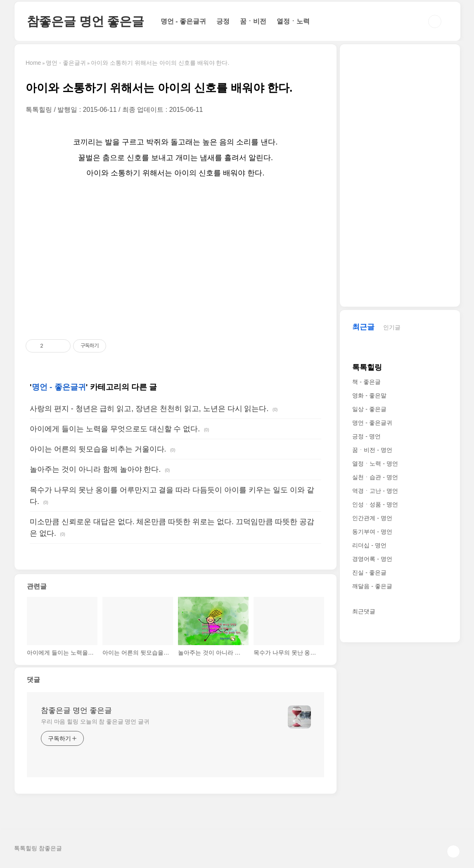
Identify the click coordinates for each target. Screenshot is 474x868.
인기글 (392, 327)
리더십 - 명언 (369, 545)
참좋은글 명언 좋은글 (85, 21)
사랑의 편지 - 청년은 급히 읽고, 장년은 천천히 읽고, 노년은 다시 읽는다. (149, 409)
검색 (435, 21)
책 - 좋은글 (366, 382)
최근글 (363, 327)
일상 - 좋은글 (369, 409)
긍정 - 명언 (366, 436)
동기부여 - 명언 (372, 532)
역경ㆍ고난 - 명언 (375, 491)
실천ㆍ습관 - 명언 (375, 477)
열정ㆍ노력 (293, 21)
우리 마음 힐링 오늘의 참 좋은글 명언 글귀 (95, 721)
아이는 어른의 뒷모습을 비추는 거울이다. (98, 449)
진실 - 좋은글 (369, 572)
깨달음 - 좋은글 (372, 586)
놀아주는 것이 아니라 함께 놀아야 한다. (95, 469)
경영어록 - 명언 (372, 559)
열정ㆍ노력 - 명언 (375, 464)
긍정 (223, 21)
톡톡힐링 (367, 367)
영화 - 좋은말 (369, 395)
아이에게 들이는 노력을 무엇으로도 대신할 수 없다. (115, 429)
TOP (453, 851)
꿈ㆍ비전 (253, 21)
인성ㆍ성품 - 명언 (375, 504)
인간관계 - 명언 (372, 518)
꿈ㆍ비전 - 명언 (372, 450)
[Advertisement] (175, 260)
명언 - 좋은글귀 (183, 21)
